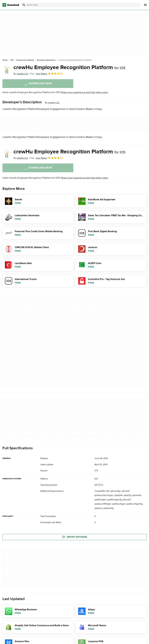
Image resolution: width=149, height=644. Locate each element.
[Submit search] (24, 5)
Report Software (74, 537)
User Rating (49, 74)
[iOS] (12, 60)
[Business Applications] (46, 60)
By (21, 74)
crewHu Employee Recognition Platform (69, 67)
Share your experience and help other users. (85, 92)
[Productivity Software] (25, 60)
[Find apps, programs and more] (81, 5)
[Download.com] (11, 5)
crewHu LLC (54, 103)
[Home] (5, 60)
